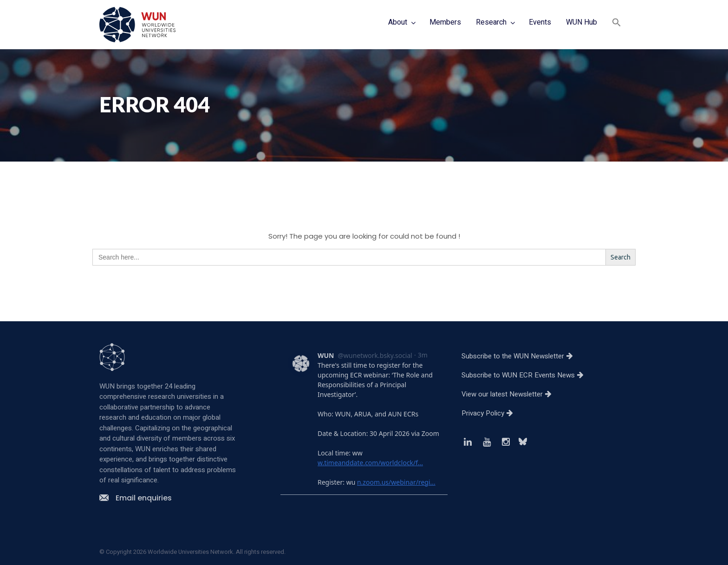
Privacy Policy (491, 413)
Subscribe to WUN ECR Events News (526, 375)
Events (540, 22)
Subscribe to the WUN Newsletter (521, 356)
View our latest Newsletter (510, 394)
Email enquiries (136, 498)
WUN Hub (582, 22)
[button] (617, 23)
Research (491, 22)
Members (445, 22)
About (398, 22)
